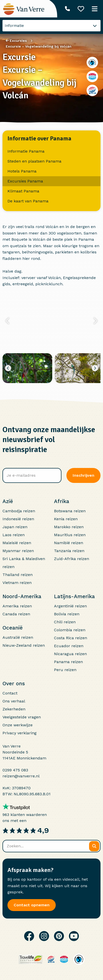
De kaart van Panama (28, 201)
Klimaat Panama (23, 191)
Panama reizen (68, 662)
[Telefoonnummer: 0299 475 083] (67, 9)
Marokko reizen (69, 527)
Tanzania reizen (69, 551)
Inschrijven (83, 475)
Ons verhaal (14, 701)
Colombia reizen (70, 630)
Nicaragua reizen (70, 654)
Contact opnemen (32, 905)
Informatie (14, 26)
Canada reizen (16, 614)
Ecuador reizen (69, 646)
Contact (10, 693)
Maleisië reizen (17, 543)
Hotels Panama (22, 171)
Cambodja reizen (19, 511)
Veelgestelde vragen (22, 717)
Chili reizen (65, 622)
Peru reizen (65, 670)
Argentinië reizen (70, 606)
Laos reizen (14, 535)
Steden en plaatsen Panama (34, 161)
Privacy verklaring (20, 733)
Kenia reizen (66, 519)
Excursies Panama (25, 181)
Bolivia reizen (67, 614)
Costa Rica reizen (71, 638)
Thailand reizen (18, 575)
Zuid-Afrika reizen (72, 559)
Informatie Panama (26, 151)
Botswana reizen (70, 511)
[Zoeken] (94, 846)
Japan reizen (15, 527)
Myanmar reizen (18, 551)
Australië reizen (18, 637)
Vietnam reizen (17, 583)
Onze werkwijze (18, 725)
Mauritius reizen (70, 535)
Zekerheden (14, 709)
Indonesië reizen (18, 519)
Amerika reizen (17, 606)
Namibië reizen (69, 543)
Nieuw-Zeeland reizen (24, 645)
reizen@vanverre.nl (21, 776)
